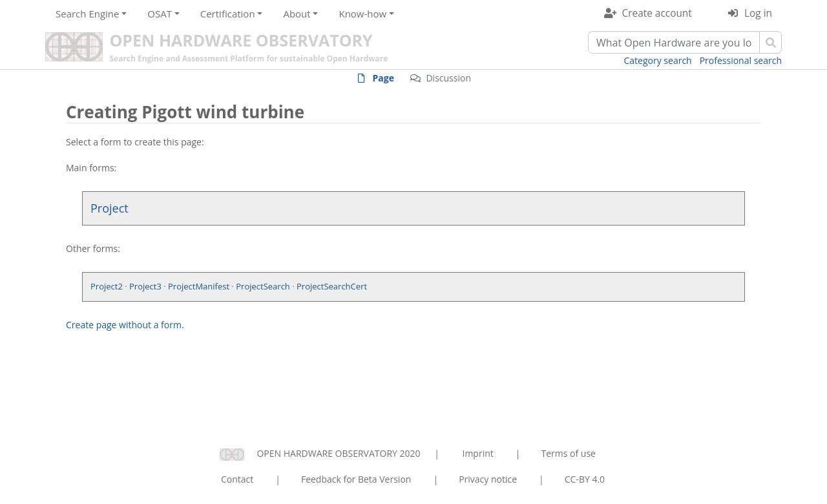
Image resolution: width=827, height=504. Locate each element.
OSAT (160, 14)
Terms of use (568, 453)
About (297, 14)
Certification (228, 14)
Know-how (362, 14)
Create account (657, 13)
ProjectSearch (263, 286)
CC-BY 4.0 (585, 479)
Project (110, 208)
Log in (758, 13)
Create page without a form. (125, 325)
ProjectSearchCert (332, 286)
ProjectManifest (199, 286)
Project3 (145, 286)
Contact (237, 479)
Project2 (107, 286)
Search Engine (87, 14)
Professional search (741, 60)
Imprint (478, 453)
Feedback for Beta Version (356, 479)
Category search (658, 60)
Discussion (448, 78)
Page (383, 78)
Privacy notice (488, 479)
